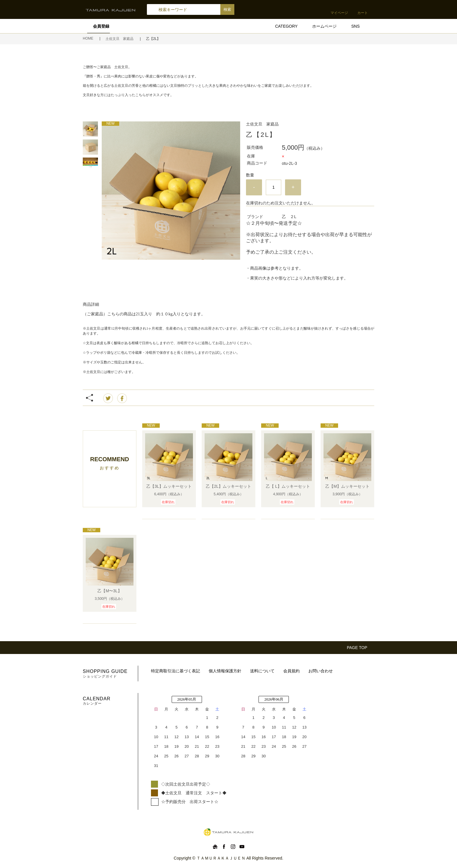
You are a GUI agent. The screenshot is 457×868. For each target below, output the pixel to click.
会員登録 (101, 26)
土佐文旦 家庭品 (120, 39)
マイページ (339, 13)
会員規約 (291, 671)
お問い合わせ (321, 671)
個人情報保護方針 (225, 671)
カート (363, 13)
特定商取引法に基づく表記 (175, 671)
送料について (262, 671)
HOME (88, 38)
